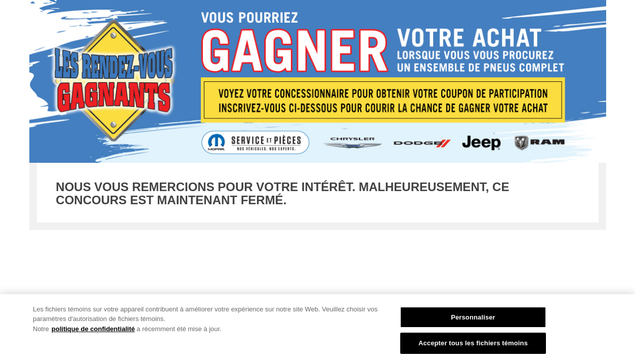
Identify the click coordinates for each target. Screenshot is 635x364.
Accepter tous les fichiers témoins (473, 343)
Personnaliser (473, 317)
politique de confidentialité (93, 329)
